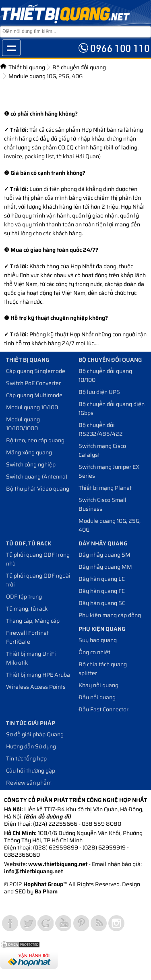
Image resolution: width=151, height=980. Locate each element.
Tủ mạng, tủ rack (27, 609)
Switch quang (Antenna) (37, 477)
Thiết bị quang (27, 67)
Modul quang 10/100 (32, 407)
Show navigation (11, 48)
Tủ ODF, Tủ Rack (29, 543)
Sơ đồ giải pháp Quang (35, 734)
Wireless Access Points (36, 687)
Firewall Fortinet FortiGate (27, 637)
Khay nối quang (98, 685)
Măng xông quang (29, 452)
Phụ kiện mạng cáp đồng (110, 615)
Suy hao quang (98, 640)
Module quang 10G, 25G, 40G (46, 76)
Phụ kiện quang (102, 629)
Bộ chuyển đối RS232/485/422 (101, 429)
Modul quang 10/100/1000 (23, 424)
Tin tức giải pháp (31, 723)
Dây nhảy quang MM (105, 567)
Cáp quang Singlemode (36, 371)
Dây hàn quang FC (102, 591)
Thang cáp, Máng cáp (33, 621)
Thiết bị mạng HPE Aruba (38, 675)
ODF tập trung (24, 597)
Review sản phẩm (29, 783)
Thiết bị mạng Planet (105, 488)
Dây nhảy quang (103, 543)
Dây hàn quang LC (102, 579)
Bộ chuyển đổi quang (79, 67)
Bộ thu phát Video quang (38, 489)
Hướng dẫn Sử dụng (31, 746)
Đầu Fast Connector (103, 709)
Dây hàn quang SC (102, 603)
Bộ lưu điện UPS (99, 392)
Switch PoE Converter (33, 383)
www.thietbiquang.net (58, 864)
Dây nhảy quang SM (104, 555)
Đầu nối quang (97, 697)
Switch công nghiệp (31, 464)
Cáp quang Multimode (34, 395)
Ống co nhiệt (94, 652)
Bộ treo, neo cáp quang (35, 440)
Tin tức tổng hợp (26, 758)
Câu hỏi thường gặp (31, 771)
